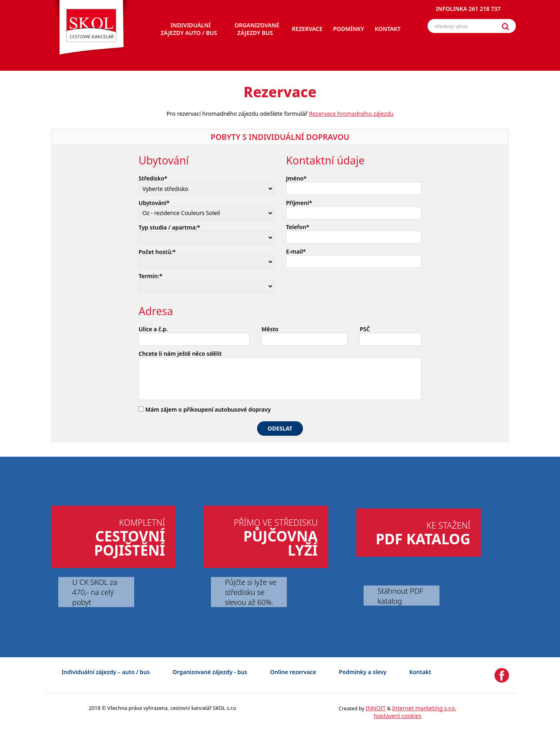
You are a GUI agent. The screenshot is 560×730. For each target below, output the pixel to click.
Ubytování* (154, 203)
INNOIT (376, 708)
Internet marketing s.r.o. (424, 708)
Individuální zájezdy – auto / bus (105, 672)
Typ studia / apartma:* (169, 227)
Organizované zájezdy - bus (210, 672)
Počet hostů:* (157, 252)
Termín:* (150, 276)
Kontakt (420, 672)
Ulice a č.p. (153, 329)
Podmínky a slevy (363, 672)
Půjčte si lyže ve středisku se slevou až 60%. (251, 592)
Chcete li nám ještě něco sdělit (180, 354)
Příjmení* (299, 203)
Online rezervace (293, 672)
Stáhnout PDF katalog (400, 595)
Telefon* (298, 227)
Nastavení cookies (398, 716)
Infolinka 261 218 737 (468, 10)
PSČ (365, 329)
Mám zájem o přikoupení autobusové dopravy (205, 409)
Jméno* (296, 178)
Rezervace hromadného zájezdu (351, 114)
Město (270, 329)
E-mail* (296, 251)
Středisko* (153, 178)
